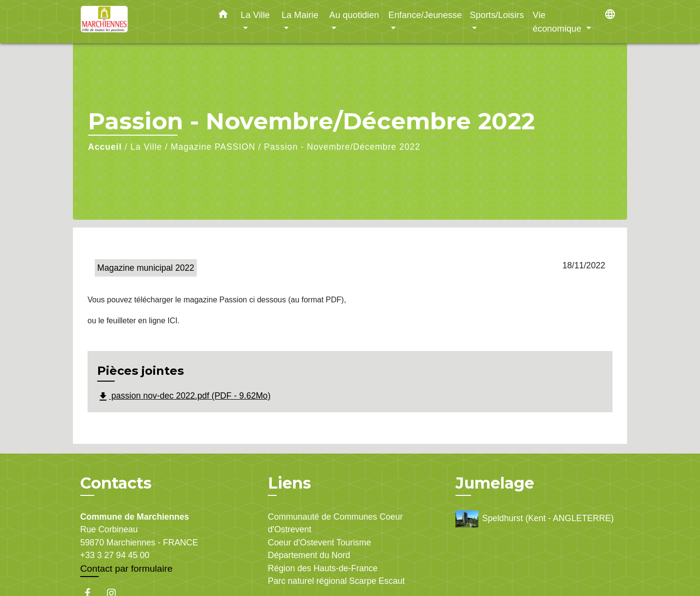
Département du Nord (309, 555)
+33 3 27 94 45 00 (115, 555)
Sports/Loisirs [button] (497, 15)
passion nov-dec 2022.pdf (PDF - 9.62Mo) (184, 397)
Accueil (105, 147)
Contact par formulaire (126, 569)
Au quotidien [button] (354, 15)
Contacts (116, 483)
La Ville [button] (255, 15)
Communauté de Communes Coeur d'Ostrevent (335, 523)
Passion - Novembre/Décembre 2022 (342, 147)
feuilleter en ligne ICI (142, 321)
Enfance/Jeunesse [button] (425, 15)
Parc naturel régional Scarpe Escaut (336, 581)
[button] (223, 16)
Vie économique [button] (558, 22)
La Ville (146, 147)
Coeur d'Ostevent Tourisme (319, 543)
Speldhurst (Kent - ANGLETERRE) (535, 519)
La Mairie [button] (300, 15)
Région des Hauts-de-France (323, 568)
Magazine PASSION (213, 147)
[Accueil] (141, 22)
